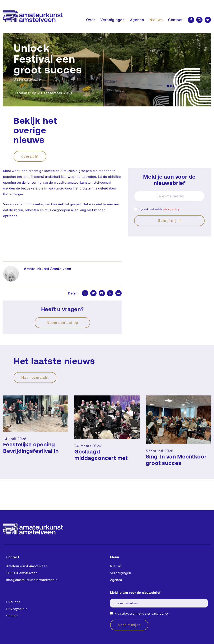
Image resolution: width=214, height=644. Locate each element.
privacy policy (171, 209)
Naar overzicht (35, 378)
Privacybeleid (17, 609)
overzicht (30, 156)
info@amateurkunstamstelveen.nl (32, 580)
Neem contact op (62, 323)
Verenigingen (112, 20)
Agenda (137, 20)
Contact (175, 20)
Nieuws (156, 20)
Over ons (13, 602)
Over (91, 20)
